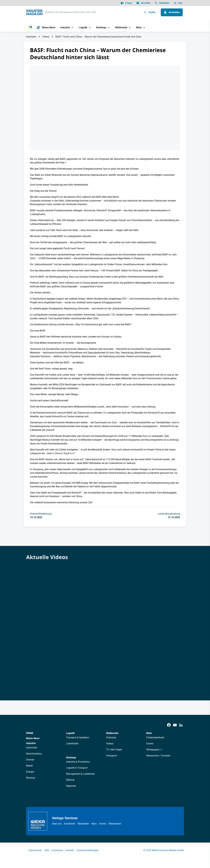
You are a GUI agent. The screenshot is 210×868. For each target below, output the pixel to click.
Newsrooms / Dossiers (158, 756)
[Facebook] (169, 725)
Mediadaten (115, 824)
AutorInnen (70, 824)
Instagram (112, 756)
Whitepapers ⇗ (154, 750)
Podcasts (111, 738)
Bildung (70, 780)
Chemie (30, 760)
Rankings (71, 758)
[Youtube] (175, 725)
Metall (29, 766)
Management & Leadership (80, 774)
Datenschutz (35, 850)
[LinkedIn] (181, 725)
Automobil (32, 748)
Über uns (57, 824)
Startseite (31, 37)
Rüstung (31, 778)
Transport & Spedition (78, 738)
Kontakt (70, 850)
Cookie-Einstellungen (87, 850)
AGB (47, 850)
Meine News (33, 738)
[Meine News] (46, 28)
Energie (30, 772)
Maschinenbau (34, 754)
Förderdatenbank (155, 738)
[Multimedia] (120, 27)
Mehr (149, 733)
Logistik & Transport (77, 768)
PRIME (30, 733)
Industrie (31, 743)
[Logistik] (82, 27)
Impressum (57, 850)
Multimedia (112, 733)
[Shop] (178, 3)
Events (150, 744)
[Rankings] (100, 27)
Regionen (71, 786)
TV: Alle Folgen (114, 750)
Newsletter (83, 824)
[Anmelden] (172, 12)
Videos (46, 37)
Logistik (70, 733)
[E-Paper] (126, 3)
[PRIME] (30, 28)
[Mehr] (138, 27)
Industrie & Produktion (78, 762)
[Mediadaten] (162, 3)
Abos (94, 824)
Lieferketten (72, 744)
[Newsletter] (143, 3)
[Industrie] (64, 27)
